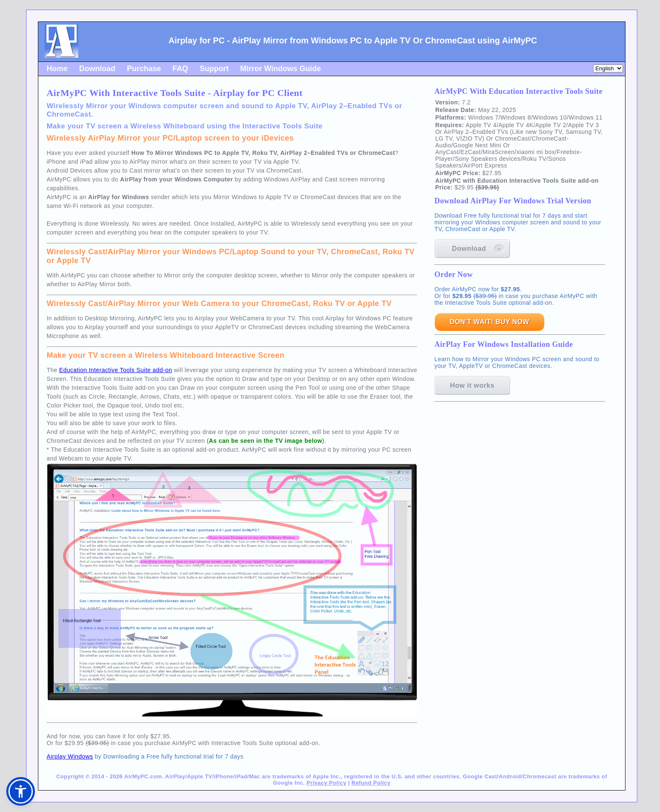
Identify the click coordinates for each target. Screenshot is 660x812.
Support (214, 69)
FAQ (180, 69)
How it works (472, 385)
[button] (21, 791)
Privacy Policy (326, 783)
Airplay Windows (70, 756)
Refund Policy (371, 783)
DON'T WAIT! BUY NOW (489, 322)
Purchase (144, 69)
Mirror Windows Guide (281, 69)
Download (97, 69)
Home (57, 69)
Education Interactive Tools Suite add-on (116, 370)
